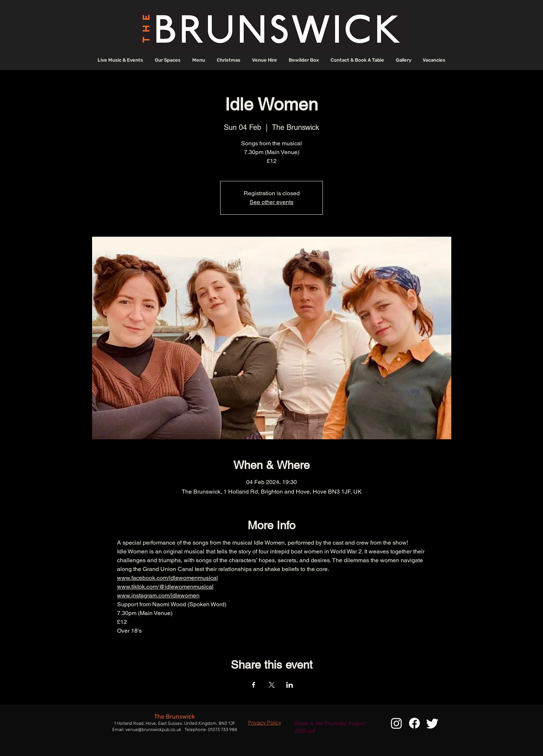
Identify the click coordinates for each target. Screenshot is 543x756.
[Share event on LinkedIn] (290, 685)
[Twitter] (432, 723)
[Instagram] (396, 723)
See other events (271, 202)
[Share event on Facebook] (254, 685)
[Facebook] (414, 723)
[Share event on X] (272, 685)
